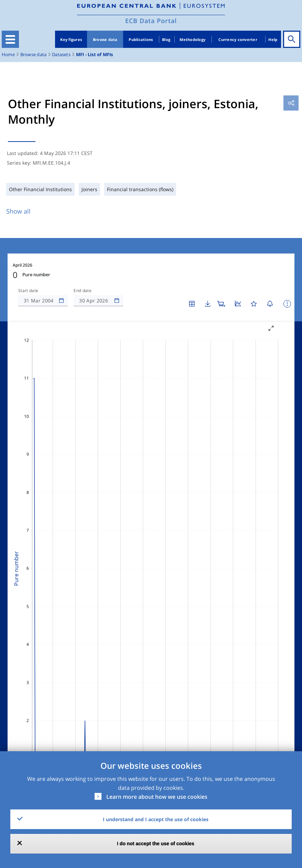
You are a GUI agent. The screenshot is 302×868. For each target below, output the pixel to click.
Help (273, 39)
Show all (18, 211)
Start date (28, 291)
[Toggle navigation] (10, 39)
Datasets (61, 55)
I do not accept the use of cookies (156, 844)
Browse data (105, 39)
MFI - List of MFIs (95, 55)
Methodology (192, 39)
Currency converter (238, 39)
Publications (141, 39)
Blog (166, 39)
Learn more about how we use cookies (157, 797)
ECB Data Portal (151, 21)
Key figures (71, 39)
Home (8, 55)
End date (83, 291)
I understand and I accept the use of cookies (156, 819)
